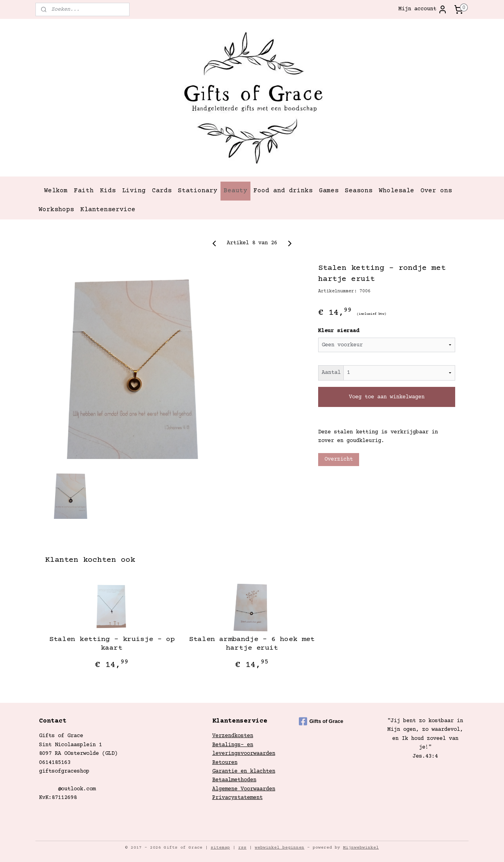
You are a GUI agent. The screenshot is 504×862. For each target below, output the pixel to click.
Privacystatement (237, 798)
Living (134, 191)
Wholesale (397, 191)
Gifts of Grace (321, 721)
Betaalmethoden (234, 780)
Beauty (235, 191)
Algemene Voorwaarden (244, 789)
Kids (108, 191)
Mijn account (423, 9)
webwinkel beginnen (280, 848)
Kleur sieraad (339, 331)
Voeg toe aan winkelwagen (387, 397)
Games (329, 191)
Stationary (198, 191)
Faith (84, 191)
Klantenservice (108, 210)
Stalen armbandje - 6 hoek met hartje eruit (252, 644)
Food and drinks (283, 191)
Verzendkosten (233, 736)
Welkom (56, 191)
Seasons (359, 191)
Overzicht (339, 459)
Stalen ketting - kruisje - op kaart (112, 644)
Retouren (225, 763)
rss (242, 848)
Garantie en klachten (244, 771)
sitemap (220, 848)
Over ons (436, 191)
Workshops (56, 210)
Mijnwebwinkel (361, 848)
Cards (162, 191)
